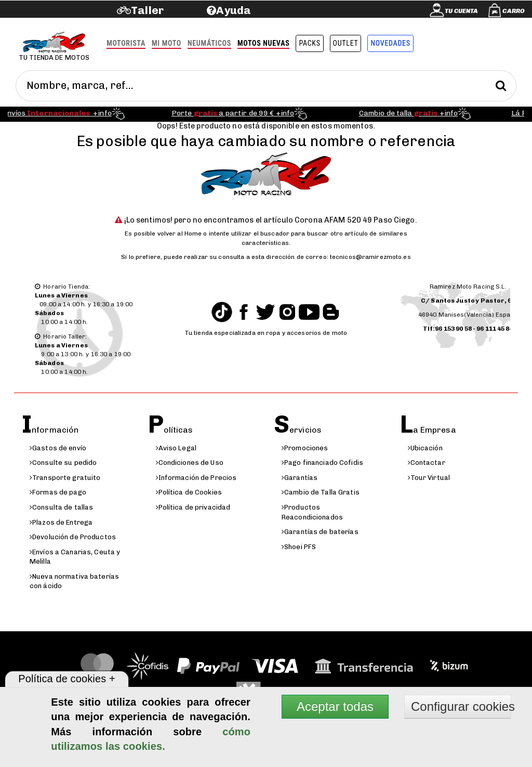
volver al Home (180, 233)
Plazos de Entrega (61, 522)
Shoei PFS (299, 547)
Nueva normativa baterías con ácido (74, 581)
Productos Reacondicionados (312, 512)
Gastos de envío (58, 448)
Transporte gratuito (65, 478)
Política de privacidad (193, 507)
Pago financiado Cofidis (322, 463)
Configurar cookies (461, 706)
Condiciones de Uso (190, 463)
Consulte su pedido (63, 463)
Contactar (427, 463)
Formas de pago (58, 492)
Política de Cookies (189, 492)
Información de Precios (196, 478)
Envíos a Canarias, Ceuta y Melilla (75, 557)
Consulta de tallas (61, 507)
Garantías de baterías (320, 532)
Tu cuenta (461, 11)
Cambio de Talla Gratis (321, 492)
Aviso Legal (176, 448)
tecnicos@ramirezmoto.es (370, 257)
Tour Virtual (429, 478)
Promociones (305, 448)
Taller (147, 10)
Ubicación (425, 448)
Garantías (300, 478)
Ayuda (234, 10)
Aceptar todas (335, 706)
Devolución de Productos (73, 537)
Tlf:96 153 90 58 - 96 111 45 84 (468, 329)
